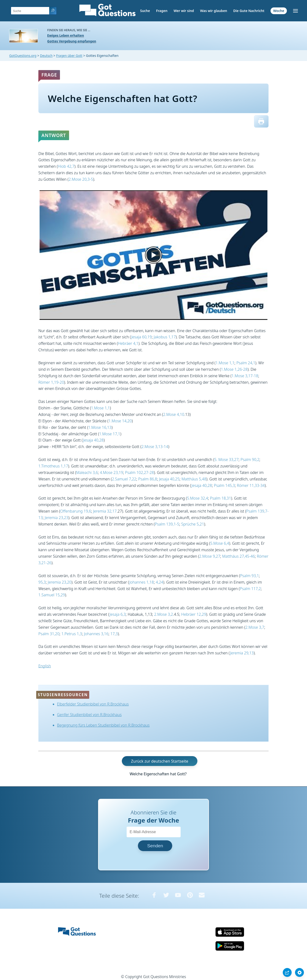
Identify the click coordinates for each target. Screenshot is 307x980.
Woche (279, 11)
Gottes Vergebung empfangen (72, 41)
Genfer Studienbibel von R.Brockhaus (89, 715)
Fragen (162, 11)
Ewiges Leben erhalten (66, 35)
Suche (145, 11)
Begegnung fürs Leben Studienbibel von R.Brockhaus (103, 725)
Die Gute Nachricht (249, 11)
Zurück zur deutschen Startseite (159, 761)
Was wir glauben (214, 11)
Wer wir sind (184, 11)
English (45, 666)
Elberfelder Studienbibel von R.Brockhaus (93, 704)
